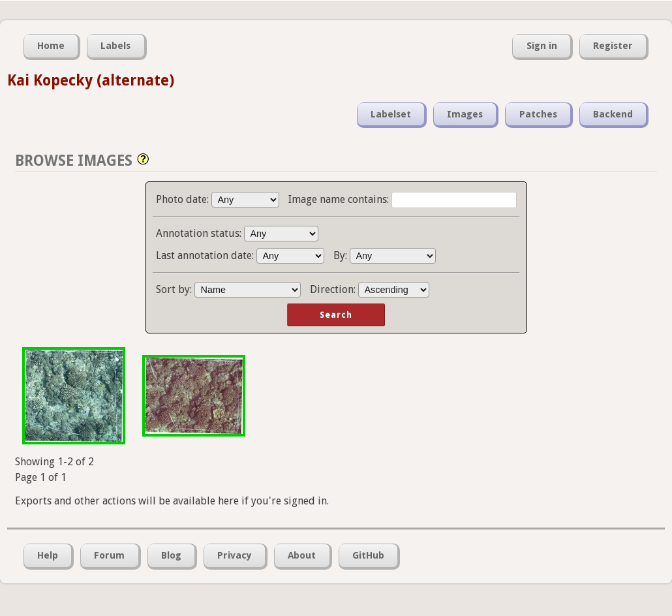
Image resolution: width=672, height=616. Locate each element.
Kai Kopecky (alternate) (91, 80)
